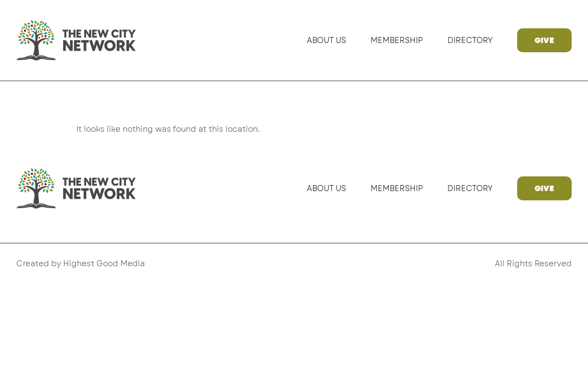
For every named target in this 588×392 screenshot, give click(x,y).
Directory (470, 40)
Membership (397, 40)
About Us (326, 40)
